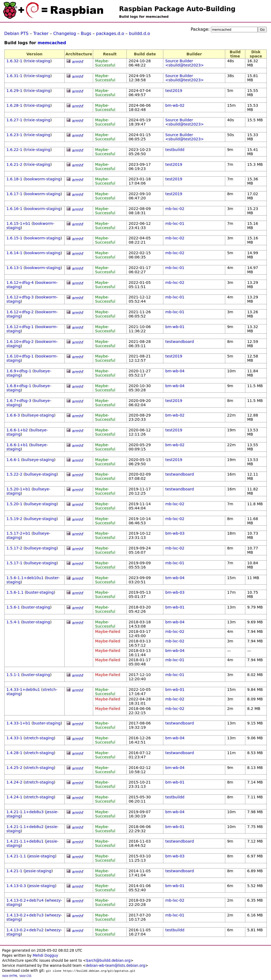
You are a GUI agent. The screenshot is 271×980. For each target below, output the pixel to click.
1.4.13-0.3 (16, 886)
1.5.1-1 (13, 675)
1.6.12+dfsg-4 (20, 283)
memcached (52, 43)
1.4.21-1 (14, 871)
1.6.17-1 (14, 194)
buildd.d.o (139, 33)
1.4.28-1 (14, 753)
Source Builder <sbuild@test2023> (185, 63)
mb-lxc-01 (175, 223)
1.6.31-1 (14, 76)
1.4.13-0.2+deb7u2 (25, 930)
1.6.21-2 (14, 164)
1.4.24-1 (14, 797)
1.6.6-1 (13, 460)
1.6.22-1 (14, 150)
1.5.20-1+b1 (18, 489)
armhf (78, 62)
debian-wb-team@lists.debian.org (116, 966)
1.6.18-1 (14, 179)
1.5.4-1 (13, 622)
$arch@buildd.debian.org (108, 961)
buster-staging (40, 592)
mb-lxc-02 (175, 209)
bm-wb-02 (175, 105)
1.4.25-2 (14, 768)
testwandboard (180, 342)
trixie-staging (38, 61)
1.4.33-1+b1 (18, 723)
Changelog (65, 33)
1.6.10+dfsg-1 (20, 356)
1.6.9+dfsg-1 (19, 371)
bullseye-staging (38, 415)
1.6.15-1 (14, 238)
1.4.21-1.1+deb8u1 (25, 841)
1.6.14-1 (14, 253)
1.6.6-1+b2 (17, 430)
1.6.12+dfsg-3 (20, 297)
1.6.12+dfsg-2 (20, 312)
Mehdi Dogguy (45, 956)
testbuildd (175, 150)
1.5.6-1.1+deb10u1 (25, 578)
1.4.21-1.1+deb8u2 (25, 827)
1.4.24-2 (14, 782)
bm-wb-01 (175, 327)
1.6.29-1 (14, 91)
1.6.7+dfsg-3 (19, 401)
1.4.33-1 (14, 738)
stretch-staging (40, 738)
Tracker (41, 33)
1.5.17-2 (14, 548)
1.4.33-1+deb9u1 (23, 690)
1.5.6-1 (13, 607)
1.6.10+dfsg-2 (20, 342)
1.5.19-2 (14, 519)
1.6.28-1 (14, 105)
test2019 (174, 91)
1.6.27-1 (14, 120)
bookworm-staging (43, 179)
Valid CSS (26, 976)
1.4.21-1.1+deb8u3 (25, 812)
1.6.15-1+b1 (18, 223)
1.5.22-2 (14, 474)
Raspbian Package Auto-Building (177, 9)
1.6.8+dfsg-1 (19, 386)
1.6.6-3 (13, 415)
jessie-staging (42, 856)
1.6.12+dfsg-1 (20, 327)
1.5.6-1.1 (15, 592)
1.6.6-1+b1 (17, 445)
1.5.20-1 (14, 504)
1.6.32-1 (14, 61)
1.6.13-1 (14, 268)
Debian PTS (16, 33)
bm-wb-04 (175, 371)
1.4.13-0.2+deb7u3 (25, 915)
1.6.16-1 (14, 209)
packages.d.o (110, 33)
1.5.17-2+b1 (18, 533)
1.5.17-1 (14, 563)
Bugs (86, 33)
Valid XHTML (10, 976)
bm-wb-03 (175, 533)
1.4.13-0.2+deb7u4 (25, 900)
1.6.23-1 (14, 135)
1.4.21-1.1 (16, 856)
